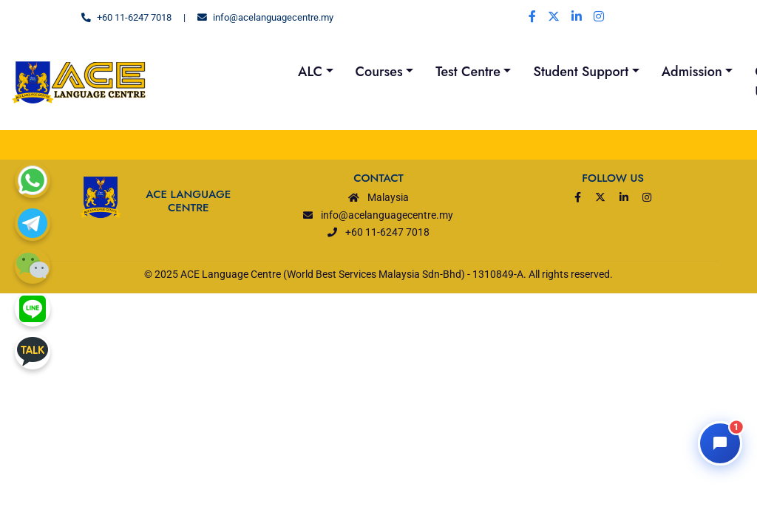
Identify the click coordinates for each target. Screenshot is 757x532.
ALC (310, 72)
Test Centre (468, 72)
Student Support (581, 72)
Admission (692, 72)
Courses (379, 72)
